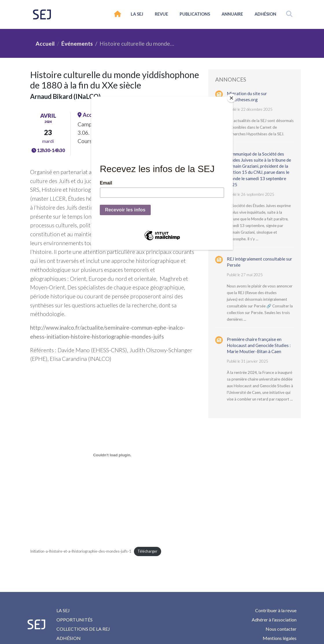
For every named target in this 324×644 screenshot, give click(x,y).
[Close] (231, 98)
